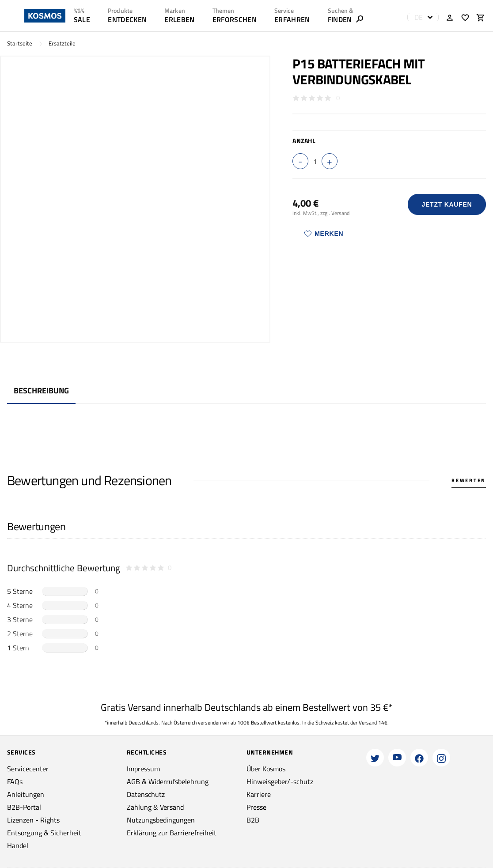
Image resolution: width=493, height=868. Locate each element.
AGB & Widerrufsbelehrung (168, 781)
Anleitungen (26, 794)
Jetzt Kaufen (447, 204)
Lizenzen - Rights (33, 820)
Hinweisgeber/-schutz (280, 781)
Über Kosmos (266, 769)
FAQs (15, 781)
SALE (82, 19)
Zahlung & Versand (155, 807)
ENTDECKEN (127, 19)
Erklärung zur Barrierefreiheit (172, 833)
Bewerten (469, 480)
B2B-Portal (24, 807)
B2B (253, 820)
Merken (324, 234)
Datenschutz (146, 794)
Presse (256, 807)
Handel (18, 845)
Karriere (259, 794)
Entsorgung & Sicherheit (44, 833)
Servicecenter (28, 769)
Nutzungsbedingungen (161, 820)
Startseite (20, 43)
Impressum (143, 769)
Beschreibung (41, 391)
